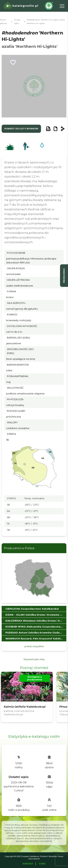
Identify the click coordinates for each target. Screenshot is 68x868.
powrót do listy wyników (21, 129)
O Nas (42, 864)
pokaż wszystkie (34, 646)
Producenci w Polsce (19, 548)
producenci (64, 276)
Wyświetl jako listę (34, 659)
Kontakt (28, 864)
